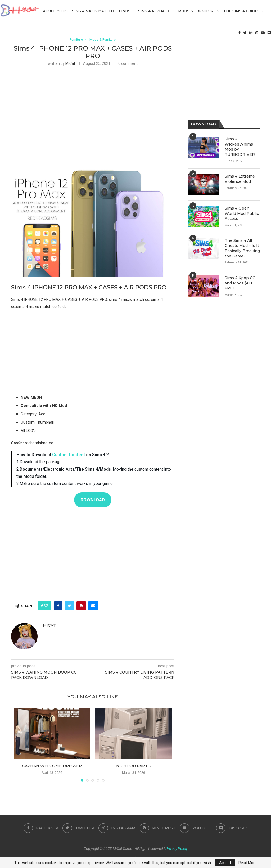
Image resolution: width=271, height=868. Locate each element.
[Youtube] (263, 33)
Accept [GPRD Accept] (225, 863)
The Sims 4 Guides (241, 11)
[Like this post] (46, 606)
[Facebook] (240, 33)
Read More (248, 863)
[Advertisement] (93, 110)
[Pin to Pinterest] (81, 606)
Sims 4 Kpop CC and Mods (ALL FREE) (240, 283)
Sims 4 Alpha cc (154, 11)
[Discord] (269, 33)
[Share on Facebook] (58, 606)
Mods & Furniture (197, 11)
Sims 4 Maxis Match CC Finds (101, 11)
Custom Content (69, 455)
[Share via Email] (93, 606)
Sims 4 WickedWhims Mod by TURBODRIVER (240, 147)
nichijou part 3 (134, 766)
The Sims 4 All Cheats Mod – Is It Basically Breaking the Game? (242, 248)
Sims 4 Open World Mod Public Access (242, 213)
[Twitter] (245, 33)
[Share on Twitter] (69, 606)
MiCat (70, 64)
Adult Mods (55, 11)
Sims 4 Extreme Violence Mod (240, 179)
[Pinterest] (257, 33)
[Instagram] (251, 33)
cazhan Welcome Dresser (52, 766)
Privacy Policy (176, 849)
